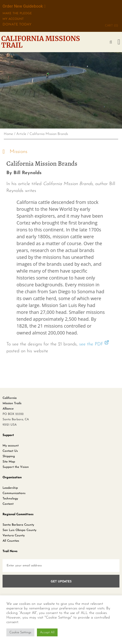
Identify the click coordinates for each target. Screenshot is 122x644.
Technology (10, 499)
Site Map (9, 462)
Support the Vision (16, 467)
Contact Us (10, 451)
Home (8, 134)
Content (8, 504)
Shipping (9, 456)
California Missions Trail (41, 42)
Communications (14, 493)
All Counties (11, 541)
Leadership (10, 488)
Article (21, 134)
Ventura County (14, 536)
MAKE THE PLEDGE (17, 13)
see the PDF (91, 344)
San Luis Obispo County (19, 530)
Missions (18, 152)
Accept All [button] (47, 632)
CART (112, 26)
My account (11, 446)
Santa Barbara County (18, 525)
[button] (119, 42)
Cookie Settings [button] (20, 632)
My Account (13, 19)
